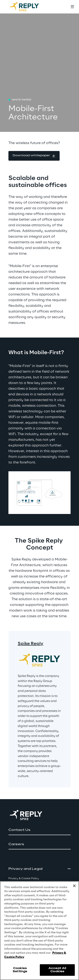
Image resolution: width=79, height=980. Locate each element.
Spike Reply (31, 644)
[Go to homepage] (28, 7)
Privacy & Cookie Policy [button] (24, 879)
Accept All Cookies (57, 970)
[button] (34, 156)
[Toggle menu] (72, 7)
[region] (39, 931)
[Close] (74, 886)
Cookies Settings (20, 970)
